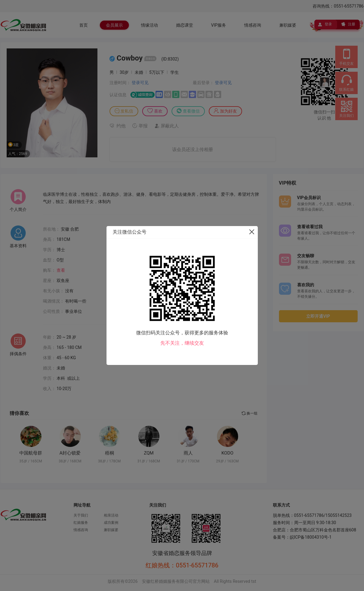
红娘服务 (81, 523)
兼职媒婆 (288, 25)
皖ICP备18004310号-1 (311, 537)
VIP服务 (219, 25)
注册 (352, 24)
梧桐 (110, 453)
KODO (228, 453)
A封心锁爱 (70, 453)
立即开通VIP (318, 316)
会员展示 (114, 25)
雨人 (188, 453)
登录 (328, 24)
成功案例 (111, 523)
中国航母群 (31, 453)
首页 (84, 25)
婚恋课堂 (185, 25)
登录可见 (140, 83)
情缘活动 (149, 25)
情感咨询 (253, 25)
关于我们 (81, 515)
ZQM (149, 453)
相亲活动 (111, 515)
